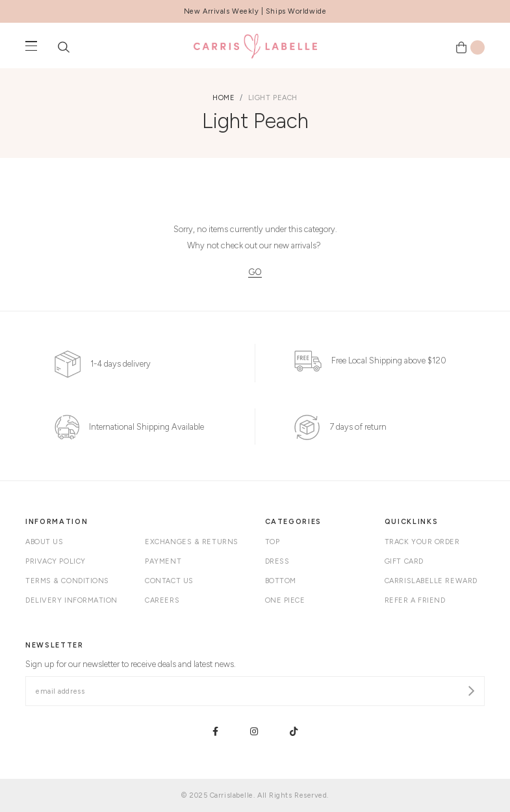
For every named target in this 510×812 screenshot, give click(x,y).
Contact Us (169, 581)
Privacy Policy (56, 561)
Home (223, 98)
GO (255, 272)
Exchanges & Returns (191, 542)
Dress (277, 561)
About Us (44, 542)
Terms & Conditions (67, 581)
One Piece (285, 600)
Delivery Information (71, 600)
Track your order (422, 542)
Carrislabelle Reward (431, 581)
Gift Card (404, 561)
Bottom (281, 581)
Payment (163, 561)
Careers (162, 600)
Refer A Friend (415, 600)
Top (273, 542)
